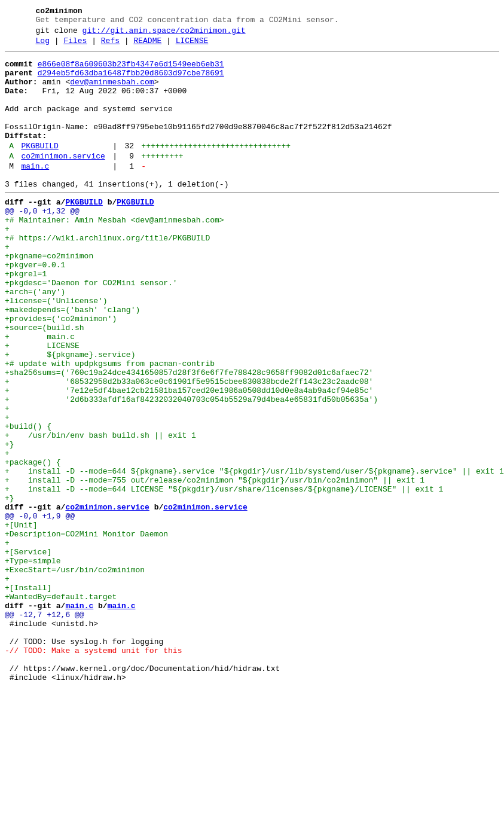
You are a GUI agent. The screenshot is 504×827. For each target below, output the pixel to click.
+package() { (33, 545)
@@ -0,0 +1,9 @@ (40, 609)
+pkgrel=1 (26, 319)
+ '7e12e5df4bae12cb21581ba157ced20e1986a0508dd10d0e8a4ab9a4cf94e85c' (189, 459)
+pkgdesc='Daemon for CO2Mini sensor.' (91, 329)
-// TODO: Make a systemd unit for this (93, 771)
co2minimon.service (63, 181)
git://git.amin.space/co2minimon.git (164, 34)
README (147, 46)
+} (10, 523)
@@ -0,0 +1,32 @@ (42, 243)
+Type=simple (33, 663)
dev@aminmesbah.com (112, 93)
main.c (35, 193)
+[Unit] (21, 620)
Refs (110, 46)
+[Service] (28, 652)
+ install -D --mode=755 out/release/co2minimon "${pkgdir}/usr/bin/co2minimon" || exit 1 (215, 566)
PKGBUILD (39, 169)
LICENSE (192, 46)
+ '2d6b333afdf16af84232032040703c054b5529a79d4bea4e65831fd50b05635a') (191, 469)
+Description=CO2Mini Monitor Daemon (86, 631)
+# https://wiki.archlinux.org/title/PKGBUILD (107, 276)
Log (43, 46)
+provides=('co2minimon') (61, 373)
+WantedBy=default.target (61, 706)
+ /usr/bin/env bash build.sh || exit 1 (100, 512)
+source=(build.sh (45, 383)
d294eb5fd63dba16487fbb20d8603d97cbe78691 (131, 82)
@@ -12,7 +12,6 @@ (45, 728)
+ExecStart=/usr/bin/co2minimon (75, 674)
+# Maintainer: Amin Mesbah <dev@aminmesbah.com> (114, 254)
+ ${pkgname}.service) (70, 416)
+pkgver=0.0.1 (35, 308)
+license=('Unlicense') (56, 351)
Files (75, 46)
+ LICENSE (42, 405)
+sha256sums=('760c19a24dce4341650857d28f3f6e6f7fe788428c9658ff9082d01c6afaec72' (189, 437)
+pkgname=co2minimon (49, 297)
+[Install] (28, 695)
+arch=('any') (35, 340)
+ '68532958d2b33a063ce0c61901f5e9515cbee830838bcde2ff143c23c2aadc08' (189, 448)
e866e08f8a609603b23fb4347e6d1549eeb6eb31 (131, 71)
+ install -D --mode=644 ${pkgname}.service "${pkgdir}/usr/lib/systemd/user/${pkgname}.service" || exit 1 (254, 556)
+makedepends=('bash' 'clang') (72, 362)
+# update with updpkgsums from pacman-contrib (110, 426)
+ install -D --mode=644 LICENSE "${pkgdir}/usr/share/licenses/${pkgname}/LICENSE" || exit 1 (224, 577)
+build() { (28, 502)
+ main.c (40, 394)
